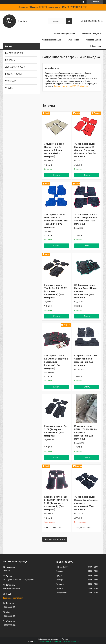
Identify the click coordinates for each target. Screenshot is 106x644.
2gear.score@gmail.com (13, 598)
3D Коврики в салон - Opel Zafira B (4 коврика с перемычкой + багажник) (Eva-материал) (56, 221)
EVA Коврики (73, 40)
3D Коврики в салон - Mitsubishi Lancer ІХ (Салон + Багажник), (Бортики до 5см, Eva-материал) (86, 150)
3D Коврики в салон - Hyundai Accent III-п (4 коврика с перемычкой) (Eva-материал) (85, 291)
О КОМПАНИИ (11, 81)
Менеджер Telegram (91, 33)
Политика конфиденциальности (67, 641)
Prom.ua (65, 639)
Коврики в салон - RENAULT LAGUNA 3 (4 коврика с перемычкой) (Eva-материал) (86, 432)
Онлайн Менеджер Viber (65, 33)
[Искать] (69, 21)
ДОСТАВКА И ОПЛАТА (15, 67)
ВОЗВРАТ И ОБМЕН (14, 74)
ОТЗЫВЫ (9, 88)
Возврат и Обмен (93, 40)
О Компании (95, 46)
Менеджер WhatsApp (51, 40)
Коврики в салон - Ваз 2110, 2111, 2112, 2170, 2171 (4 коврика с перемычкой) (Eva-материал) (56, 503)
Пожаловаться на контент (44, 641)
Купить (57, 175)
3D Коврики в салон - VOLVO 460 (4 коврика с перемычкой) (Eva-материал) (86, 219)
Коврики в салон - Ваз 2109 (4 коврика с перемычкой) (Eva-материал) (56, 431)
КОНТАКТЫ (10, 60)
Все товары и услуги (54, 539)
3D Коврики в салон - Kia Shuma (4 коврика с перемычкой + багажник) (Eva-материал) (56, 362)
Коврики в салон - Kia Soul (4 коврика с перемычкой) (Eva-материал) (86, 360)
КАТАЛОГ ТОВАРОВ (14, 53)
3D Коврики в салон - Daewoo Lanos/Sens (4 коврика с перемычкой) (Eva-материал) (86, 503)
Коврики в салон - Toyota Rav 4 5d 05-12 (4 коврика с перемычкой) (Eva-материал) (55, 291)
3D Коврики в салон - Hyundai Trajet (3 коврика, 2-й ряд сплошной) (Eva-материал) (55, 150)
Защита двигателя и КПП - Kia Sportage (71, 86)
